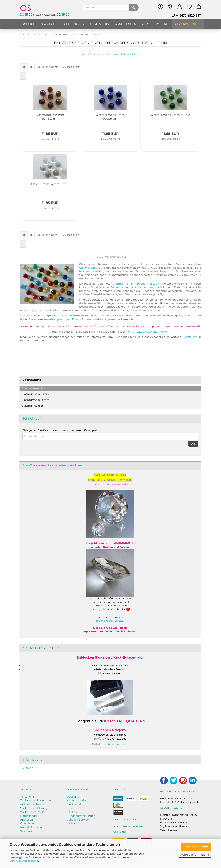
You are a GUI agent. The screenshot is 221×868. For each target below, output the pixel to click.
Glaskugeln (50, 24)
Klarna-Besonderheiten (129, 827)
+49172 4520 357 (186, 15)
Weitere (162, 24)
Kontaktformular (32, 827)
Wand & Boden (125, 24)
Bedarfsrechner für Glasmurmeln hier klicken (111, 54)
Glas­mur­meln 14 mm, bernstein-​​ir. (50, 117)
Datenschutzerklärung (24, 861)
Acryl (146, 24)
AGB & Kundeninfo (33, 804)
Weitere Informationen (195, 855)
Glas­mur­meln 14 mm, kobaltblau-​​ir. (110, 117)
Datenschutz (29, 816)
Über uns (73, 797)
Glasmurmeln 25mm (35, 400)
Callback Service (78, 820)
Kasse (71, 808)
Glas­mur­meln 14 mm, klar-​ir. (50, 184)
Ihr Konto (73, 823)
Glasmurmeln (88, 268)
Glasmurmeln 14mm (35, 388)
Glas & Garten (74, 24)
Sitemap (28, 768)
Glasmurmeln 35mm (35, 406)
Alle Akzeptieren (196, 846)
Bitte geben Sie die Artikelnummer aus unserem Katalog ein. (61, 430)
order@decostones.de (115, 744)
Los (193, 444)
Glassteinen (190, 337)
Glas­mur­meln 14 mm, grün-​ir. (171, 115)
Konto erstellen (77, 800)
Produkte (28, 24)
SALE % (72, 812)
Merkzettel (74, 804)
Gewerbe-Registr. (188, 24)
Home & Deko (100, 24)
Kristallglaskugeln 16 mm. (148, 332)
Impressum (28, 820)
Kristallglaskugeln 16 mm (64, 319)
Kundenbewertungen (81, 816)
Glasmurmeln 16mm (35, 394)
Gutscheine (28, 823)
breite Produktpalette (110, 621)
